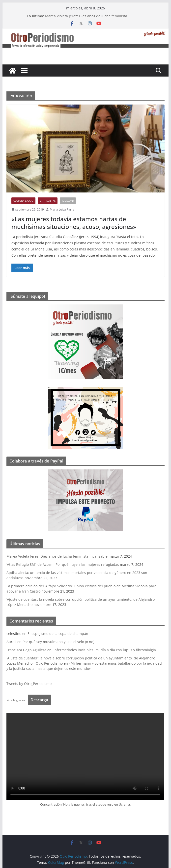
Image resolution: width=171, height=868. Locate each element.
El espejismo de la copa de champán (58, 634)
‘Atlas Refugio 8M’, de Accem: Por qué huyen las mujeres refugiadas (63, 564)
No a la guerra (16, 700)
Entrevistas (48, 201)
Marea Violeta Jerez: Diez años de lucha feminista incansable (57, 556)
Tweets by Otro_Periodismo (29, 684)
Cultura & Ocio (23, 201)
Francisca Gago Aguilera (26, 650)
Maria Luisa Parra (62, 209)
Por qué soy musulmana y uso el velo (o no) (58, 642)
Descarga (39, 700)
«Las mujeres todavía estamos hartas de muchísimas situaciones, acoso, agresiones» (74, 223)
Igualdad (68, 201)
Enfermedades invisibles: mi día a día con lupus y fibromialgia (104, 650)
